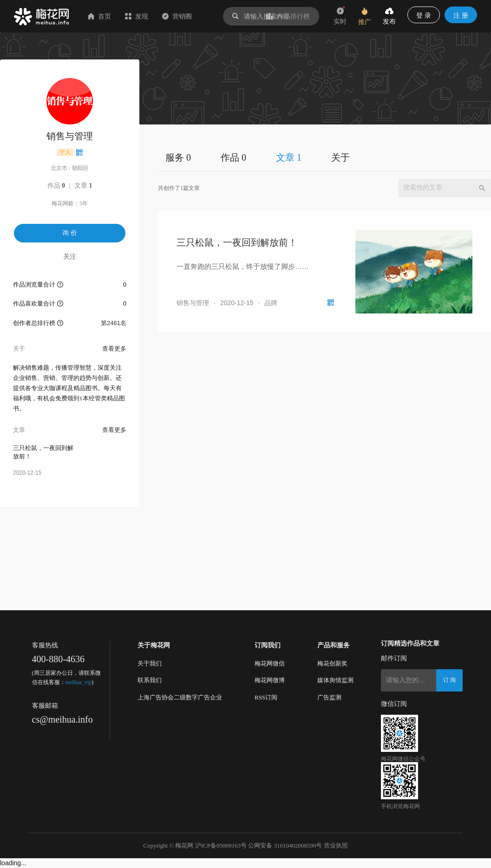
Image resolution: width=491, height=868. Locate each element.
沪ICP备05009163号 (221, 845)
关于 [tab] (340, 157)
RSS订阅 (266, 697)
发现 (137, 16)
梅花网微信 (270, 663)
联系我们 (150, 680)
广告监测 (329, 697)
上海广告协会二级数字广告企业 (180, 697)
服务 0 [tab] (178, 157)
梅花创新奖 (332, 663)
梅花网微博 (270, 680)
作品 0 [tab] (233, 157)
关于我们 (150, 663)
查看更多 (114, 349)
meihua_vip (79, 682)
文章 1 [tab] (289, 157)
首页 (99, 16)
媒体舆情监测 (335, 680)
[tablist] (324, 157)
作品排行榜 (288, 16)
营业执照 (336, 845)
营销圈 (177, 16)
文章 (83, 186)
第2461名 (114, 323)
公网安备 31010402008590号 (285, 845)
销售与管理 (193, 303)
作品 (56, 186)
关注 (70, 256)
